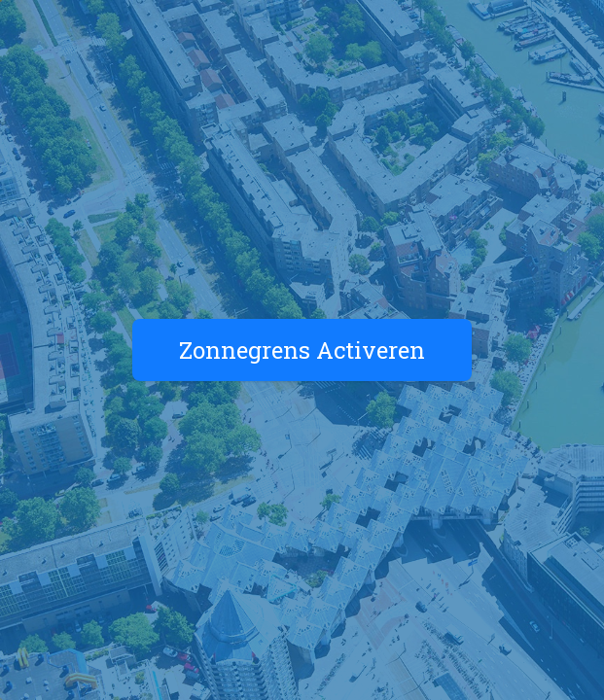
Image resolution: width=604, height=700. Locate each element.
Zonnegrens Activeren (302, 350)
